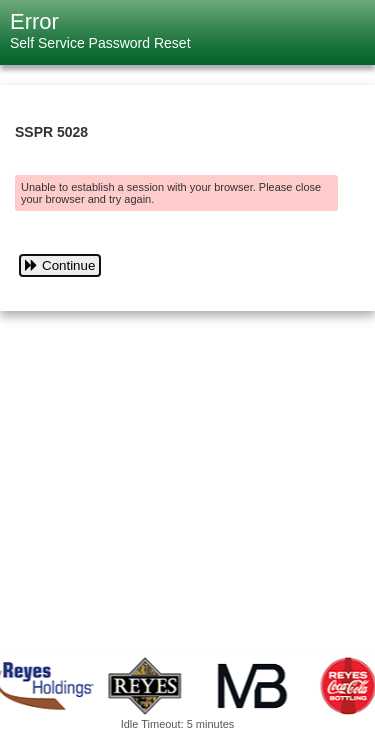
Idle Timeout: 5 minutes (178, 724)
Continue (60, 265)
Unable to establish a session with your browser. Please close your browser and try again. (171, 193)
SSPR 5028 (51, 132)
